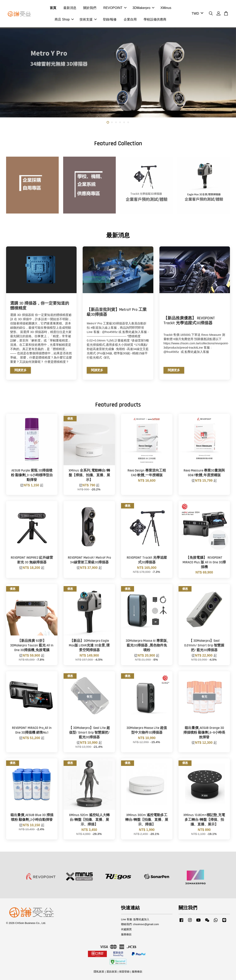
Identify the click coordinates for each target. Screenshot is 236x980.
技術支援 (88, 19)
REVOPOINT (115, 8)
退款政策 (112, 972)
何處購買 (126, 929)
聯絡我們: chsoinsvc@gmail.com (140, 924)
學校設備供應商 (155, 19)
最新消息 (70, 8)
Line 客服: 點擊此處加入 (135, 919)
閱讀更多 (21, 370)
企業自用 (130, 19)
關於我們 (90, 8)
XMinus (166, 8)
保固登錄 (124, 972)
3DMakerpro (143, 8)
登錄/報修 (110, 19)
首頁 (53, 8)
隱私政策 (99, 972)
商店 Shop (64, 19)
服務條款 (126, 934)
